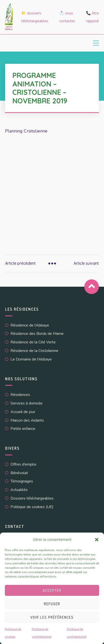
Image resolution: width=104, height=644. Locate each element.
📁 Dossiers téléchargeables (35, 17)
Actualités (19, 490)
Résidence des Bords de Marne (37, 334)
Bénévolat (19, 473)
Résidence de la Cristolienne (34, 351)
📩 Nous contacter (67, 17)
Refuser (52, 604)
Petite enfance (23, 429)
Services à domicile (26, 403)
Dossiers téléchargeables (32, 498)
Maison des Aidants (27, 420)
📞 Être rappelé (92, 17)
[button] (97, 540)
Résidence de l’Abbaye (30, 325)
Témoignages (22, 481)
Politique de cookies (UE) (32, 507)
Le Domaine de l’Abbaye (31, 359)
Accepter (52, 590)
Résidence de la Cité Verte (33, 342)
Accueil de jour (23, 412)
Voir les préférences (52, 617)
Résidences (20, 395)
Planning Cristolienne (26, 131)
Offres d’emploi (23, 464)
